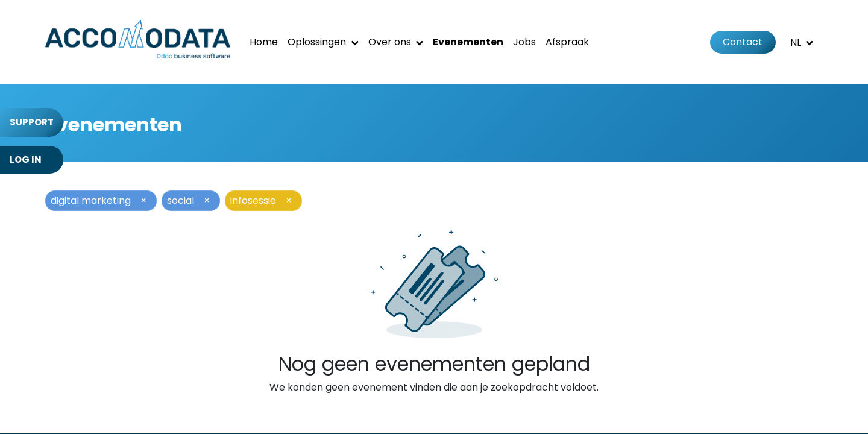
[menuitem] (264, 42)
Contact (743, 42)
